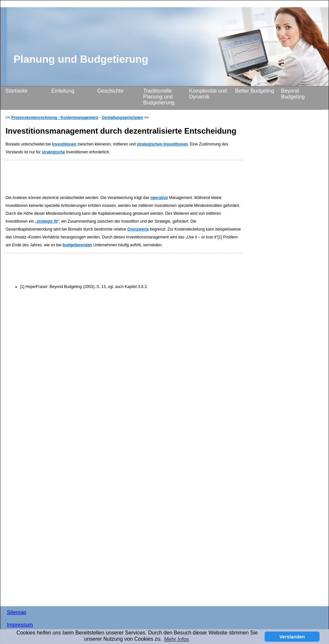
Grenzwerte (138, 229)
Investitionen (64, 144)
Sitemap (17, 612)
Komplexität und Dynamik (208, 94)
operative (159, 198)
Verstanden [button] (292, 637)
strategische (53, 152)
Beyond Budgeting (293, 94)
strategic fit (47, 221)
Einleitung (63, 91)
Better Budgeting (255, 91)
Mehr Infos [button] (177, 639)
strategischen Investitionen (162, 144)
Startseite (16, 91)
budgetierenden (77, 245)
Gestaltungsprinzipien (122, 118)
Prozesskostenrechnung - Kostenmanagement (55, 118)
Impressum (20, 625)
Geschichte (110, 91)
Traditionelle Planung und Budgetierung (159, 97)
